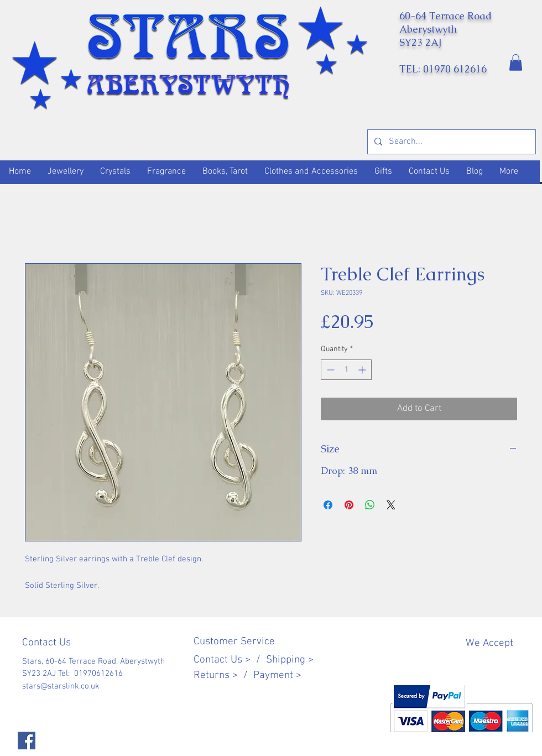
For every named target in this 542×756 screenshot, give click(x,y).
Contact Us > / (230, 660)
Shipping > (290, 660)
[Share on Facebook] (328, 505)
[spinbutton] (346, 370)
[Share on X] (391, 505)
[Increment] (363, 370)
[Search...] (450, 142)
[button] (516, 62)
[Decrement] (329, 370)
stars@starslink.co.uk (61, 686)
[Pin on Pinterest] (349, 505)
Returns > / (223, 676)
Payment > (277, 676)
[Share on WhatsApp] (370, 505)
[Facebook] (27, 741)
